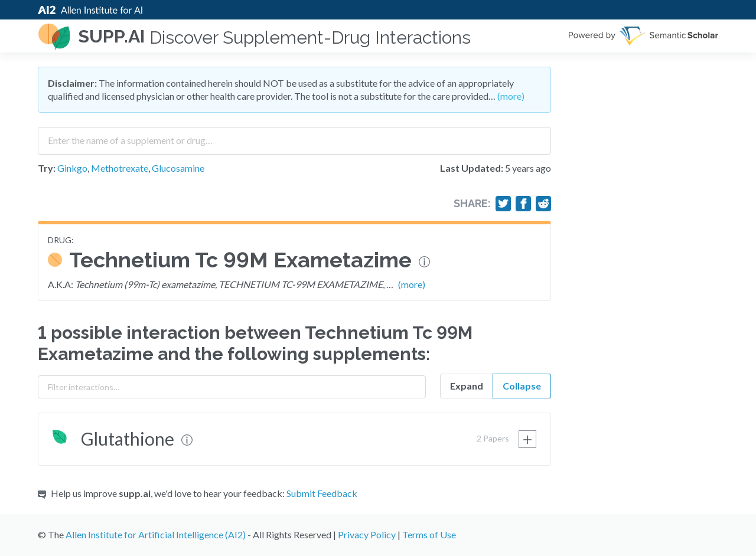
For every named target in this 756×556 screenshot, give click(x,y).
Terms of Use (429, 534)
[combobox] (294, 136)
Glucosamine (178, 168)
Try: (47, 168)
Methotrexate (120, 168)
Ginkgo (72, 168)
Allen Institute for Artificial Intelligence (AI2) (156, 534)
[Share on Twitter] (503, 204)
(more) (511, 96)
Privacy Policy (367, 534)
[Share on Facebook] (523, 204)
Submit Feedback (322, 493)
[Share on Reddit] (543, 204)
